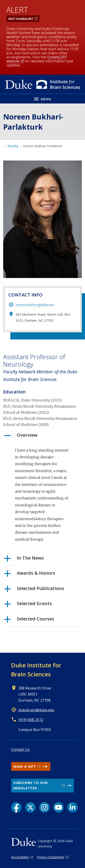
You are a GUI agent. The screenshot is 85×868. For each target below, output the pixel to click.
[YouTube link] (58, 807)
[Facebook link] (16, 807)
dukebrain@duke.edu (36, 710)
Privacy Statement (51, 857)
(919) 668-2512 (31, 720)
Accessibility (20, 857)
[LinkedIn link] (73, 807)
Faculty (13, 146)
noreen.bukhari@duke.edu (35, 305)
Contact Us (20, 749)
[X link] (30, 807)
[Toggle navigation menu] (42, 99)
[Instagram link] (44, 807)
